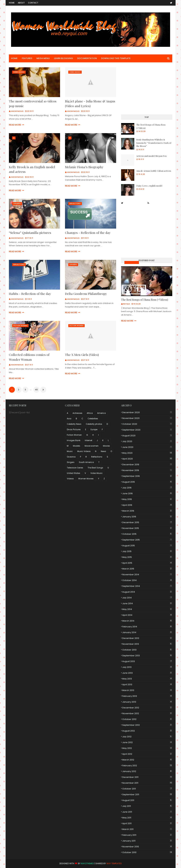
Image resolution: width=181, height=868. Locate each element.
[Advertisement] (147, 88)
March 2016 (147, 511)
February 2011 (147, 835)
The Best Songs (95, 468)
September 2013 (147, 656)
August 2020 (147, 436)
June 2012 (147, 742)
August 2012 (147, 731)
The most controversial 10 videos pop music (33, 103)
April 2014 (147, 615)
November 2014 (147, 575)
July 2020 (147, 441)
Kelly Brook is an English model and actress (32, 169)
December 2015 (147, 522)
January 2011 (147, 841)
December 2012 (147, 708)
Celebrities (93, 419)
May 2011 (147, 818)
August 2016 (147, 482)
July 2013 (147, 667)
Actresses (77, 413)
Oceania (71, 457)
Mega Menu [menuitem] (43, 58)
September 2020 (147, 430)
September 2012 (147, 725)
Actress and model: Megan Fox (151, 156)
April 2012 (147, 754)
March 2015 (147, 569)
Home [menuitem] (14, 58)
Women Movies (86, 479)
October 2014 (147, 580)
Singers (71, 462)
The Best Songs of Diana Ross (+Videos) (151, 126)
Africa (90, 413)
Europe (94, 429)
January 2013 (147, 702)
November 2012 (147, 713)
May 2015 (147, 557)
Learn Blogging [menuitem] (63, 58)
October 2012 (147, 719)
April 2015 (147, 563)
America (101, 413)
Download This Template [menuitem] (116, 58)
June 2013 (147, 673)
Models (77, 446)
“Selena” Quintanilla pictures (30, 233)
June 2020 (147, 447)
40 (36, 390)
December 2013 (147, 638)
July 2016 (147, 488)
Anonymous (17, 111)
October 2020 (147, 424)
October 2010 (147, 852)
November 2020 (147, 418)
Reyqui (126, 304)
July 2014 (147, 598)
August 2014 (147, 592)
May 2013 (147, 679)
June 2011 (147, 812)
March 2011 (147, 829)
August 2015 (147, 546)
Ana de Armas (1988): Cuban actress (154, 171)
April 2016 (147, 505)
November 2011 (147, 783)
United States (74, 473)
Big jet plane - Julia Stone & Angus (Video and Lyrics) (90, 103)
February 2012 (147, 766)
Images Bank (74, 440)
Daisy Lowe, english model (149, 186)
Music (70, 451)
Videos (70, 479)
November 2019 (147, 470)
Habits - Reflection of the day (30, 294)
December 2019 (147, 465)
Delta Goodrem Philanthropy (86, 294)
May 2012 (147, 748)
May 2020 (147, 453)
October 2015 (147, 534)
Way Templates (114, 863)
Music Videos (132, 262)
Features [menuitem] (27, 58)
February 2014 (147, 627)
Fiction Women (74, 435)
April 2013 (147, 684)
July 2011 (147, 806)
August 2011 (147, 800)
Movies (106, 446)
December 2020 (147, 412)
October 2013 (147, 650)
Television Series (75, 468)
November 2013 (147, 644)
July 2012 (147, 737)
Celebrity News (74, 424)
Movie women (92, 446)
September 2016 (147, 476)
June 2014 (147, 603)
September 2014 (147, 586)
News (103, 451)
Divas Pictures (74, 429)
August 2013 (147, 661)
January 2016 (147, 517)
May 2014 (147, 609)
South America (86, 462)
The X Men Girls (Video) (82, 355)
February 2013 (147, 696)
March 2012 (147, 760)
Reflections (97, 457)
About (21, 3)
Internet (89, 440)
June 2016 (147, 493)
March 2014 (147, 621)
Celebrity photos (94, 424)
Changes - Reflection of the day (88, 233)
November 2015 (147, 528)
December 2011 (147, 777)
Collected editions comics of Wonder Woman (29, 357)
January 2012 (147, 771)
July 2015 (147, 551)
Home (12, 3)
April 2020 (147, 459)
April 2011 (147, 823)
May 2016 (147, 499)
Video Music (97, 473)
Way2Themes (87, 863)
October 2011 (147, 789)
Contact (33, 3)
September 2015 (147, 540)
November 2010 (147, 847)
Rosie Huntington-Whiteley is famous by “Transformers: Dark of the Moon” (154, 143)
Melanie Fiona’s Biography (84, 167)
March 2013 (147, 690)
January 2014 (147, 632)
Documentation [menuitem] (87, 58)
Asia (69, 419)
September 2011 (147, 794)
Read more (15, 125)
